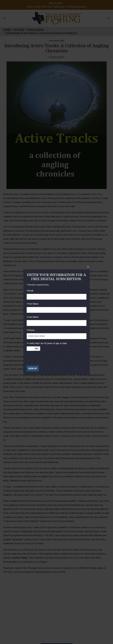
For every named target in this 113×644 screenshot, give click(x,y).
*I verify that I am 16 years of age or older (47, 343)
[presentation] (47, 358)
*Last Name (33, 317)
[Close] (88, 267)
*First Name (33, 304)
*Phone (31, 330)
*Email (30, 291)
